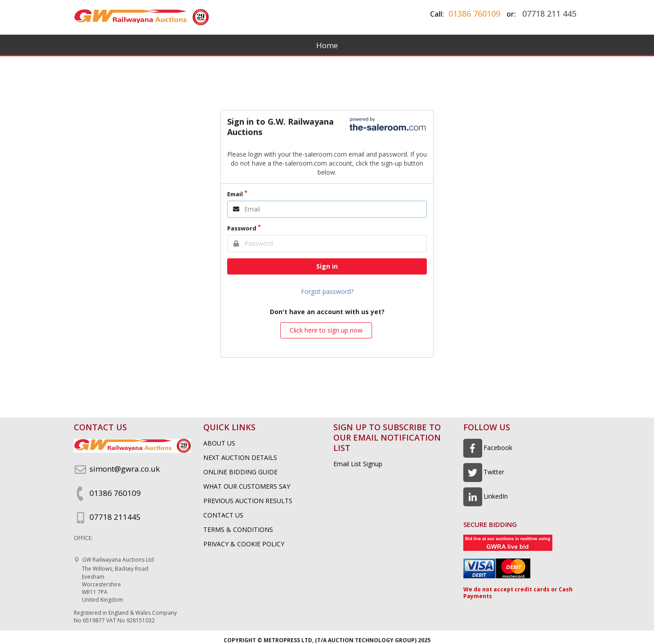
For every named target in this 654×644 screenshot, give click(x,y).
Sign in (327, 266)
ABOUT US (219, 443)
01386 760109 (474, 14)
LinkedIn (486, 496)
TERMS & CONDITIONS (238, 529)
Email (235, 194)
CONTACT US (223, 515)
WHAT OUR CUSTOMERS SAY (247, 486)
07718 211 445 (549, 14)
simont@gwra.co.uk (117, 469)
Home (327, 45)
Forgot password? (327, 291)
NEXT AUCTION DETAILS (240, 457)
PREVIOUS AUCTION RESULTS (248, 501)
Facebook (488, 448)
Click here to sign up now (326, 330)
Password (242, 228)
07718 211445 (107, 517)
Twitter (484, 472)
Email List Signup (358, 464)
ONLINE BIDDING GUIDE (240, 472)
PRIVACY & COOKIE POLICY (244, 544)
